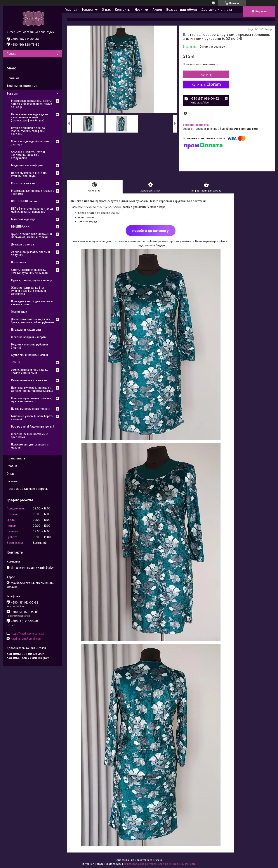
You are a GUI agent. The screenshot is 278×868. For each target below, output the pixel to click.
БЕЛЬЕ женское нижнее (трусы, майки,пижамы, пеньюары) (32, 210)
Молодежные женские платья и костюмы (33, 192)
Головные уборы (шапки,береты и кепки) (32, 418)
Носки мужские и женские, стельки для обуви (29, 174)
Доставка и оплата (217, 10)
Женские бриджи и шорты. (29, 337)
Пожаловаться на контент (139, 864)
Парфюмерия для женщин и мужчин (30, 446)
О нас (106, 10)
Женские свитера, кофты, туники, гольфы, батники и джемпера (28, 291)
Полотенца (18, 262)
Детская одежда (22, 244)
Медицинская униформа (27, 165)
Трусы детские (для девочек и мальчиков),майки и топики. (31, 236)
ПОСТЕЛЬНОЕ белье (24, 201)
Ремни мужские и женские (29, 380)
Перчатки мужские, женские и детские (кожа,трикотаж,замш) (32, 389)
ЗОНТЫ (16, 362)
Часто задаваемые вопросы (28, 489)
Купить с (206, 85)
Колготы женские (23, 183)
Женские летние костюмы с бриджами (29, 436)
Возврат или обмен (182, 10)
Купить (206, 74)
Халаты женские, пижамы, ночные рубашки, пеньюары (30, 271)
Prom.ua (158, 860)
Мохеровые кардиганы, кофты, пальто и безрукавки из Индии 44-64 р (32, 104)
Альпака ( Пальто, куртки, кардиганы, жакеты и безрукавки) (28, 155)
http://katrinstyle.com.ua (27, 633)
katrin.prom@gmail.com (26, 639)
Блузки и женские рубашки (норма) (29, 346)
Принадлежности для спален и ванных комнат (32, 303)
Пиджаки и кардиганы (26, 330)
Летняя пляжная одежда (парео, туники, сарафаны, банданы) (28, 131)
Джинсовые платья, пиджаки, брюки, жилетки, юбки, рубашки (32, 321)
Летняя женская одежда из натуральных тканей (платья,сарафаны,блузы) (30, 117)
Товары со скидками (22, 86)
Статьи (12, 466)
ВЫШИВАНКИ (20, 227)
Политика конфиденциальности (176, 864)
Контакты (123, 10)
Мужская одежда (23, 219)
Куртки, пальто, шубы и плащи (31, 280)
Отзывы (12, 481)
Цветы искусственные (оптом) (31, 409)
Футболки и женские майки (29, 355)
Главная (71, 10)
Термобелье (19, 312)
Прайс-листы (17, 458)
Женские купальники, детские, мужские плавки (31, 400)
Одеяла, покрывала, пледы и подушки (30, 253)
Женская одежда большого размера (30, 143)
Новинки (142, 10)
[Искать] (58, 54)
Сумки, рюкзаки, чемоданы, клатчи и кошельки (29, 371)
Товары (87, 10)
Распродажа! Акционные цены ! (32, 427)
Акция (157, 10)
